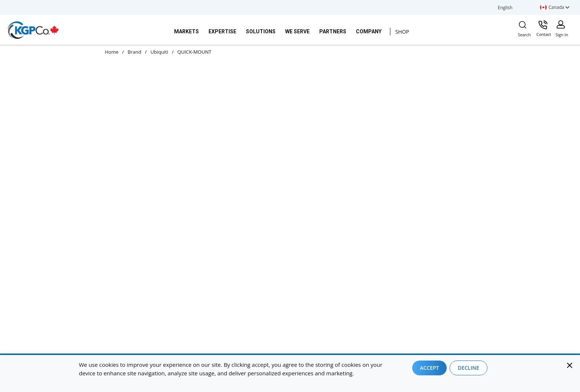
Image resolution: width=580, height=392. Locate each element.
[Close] (570, 365)
